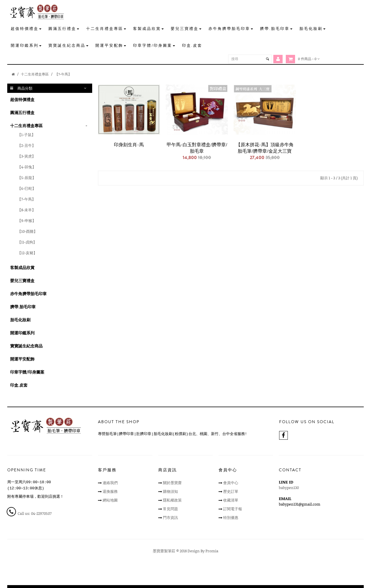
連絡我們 (110, 483)
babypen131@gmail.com (300, 504)
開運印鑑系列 (22, 333)
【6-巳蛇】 (27, 188)
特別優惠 (231, 517)
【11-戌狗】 (27, 242)
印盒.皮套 (19, 385)
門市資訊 (170, 517)
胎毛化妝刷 (20, 320)
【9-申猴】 (27, 221)
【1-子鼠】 (26, 135)
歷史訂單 (231, 491)
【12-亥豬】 (27, 253)
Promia (212, 551)
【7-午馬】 (63, 74)
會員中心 (231, 483)
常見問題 (170, 509)
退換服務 (110, 491)
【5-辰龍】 (27, 178)
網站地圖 (110, 500)
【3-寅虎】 (27, 156)
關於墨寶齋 (172, 483)
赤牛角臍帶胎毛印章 (28, 294)
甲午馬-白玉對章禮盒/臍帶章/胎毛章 (197, 148)
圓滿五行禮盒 (22, 112)
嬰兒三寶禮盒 (22, 281)
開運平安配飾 (22, 359)
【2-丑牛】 (27, 145)
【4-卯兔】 (27, 167)
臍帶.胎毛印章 (23, 307)
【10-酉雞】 (27, 231)
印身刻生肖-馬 (129, 145)
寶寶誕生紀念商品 (26, 346)
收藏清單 (231, 500)
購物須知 (170, 491)
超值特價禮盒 (22, 99)
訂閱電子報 (233, 509)
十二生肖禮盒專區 (35, 74)
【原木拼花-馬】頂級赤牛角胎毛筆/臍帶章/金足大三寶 (265, 148)
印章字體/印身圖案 (27, 372)
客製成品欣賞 (22, 267)
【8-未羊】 (27, 210)
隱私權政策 (172, 500)
